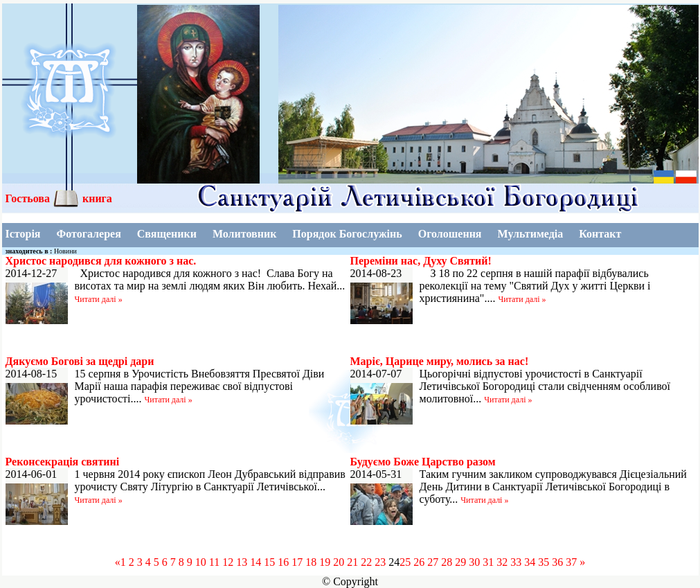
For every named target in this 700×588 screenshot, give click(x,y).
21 (352, 562)
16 (283, 562)
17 (297, 562)
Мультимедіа (531, 234)
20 (339, 562)
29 (460, 562)
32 (502, 562)
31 (488, 562)
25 (405, 562)
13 (242, 562)
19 (325, 562)
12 (228, 562)
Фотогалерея (88, 234)
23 (380, 562)
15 (269, 562)
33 (516, 562)
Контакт (600, 234)
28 (447, 562)
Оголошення (450, 234)
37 (571, 562)
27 (433, 562)
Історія (23, 234)
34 (530, 562)
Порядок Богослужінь (347, 234)
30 (474, 562)
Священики (167, 234)
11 (214, 562)
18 (311, 562)
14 (255, 562)
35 (544, 562)
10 (201, 562)
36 (557, 562)
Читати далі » (99, 299)
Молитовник (244, 234)
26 (419, 562)
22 (366, 562)
